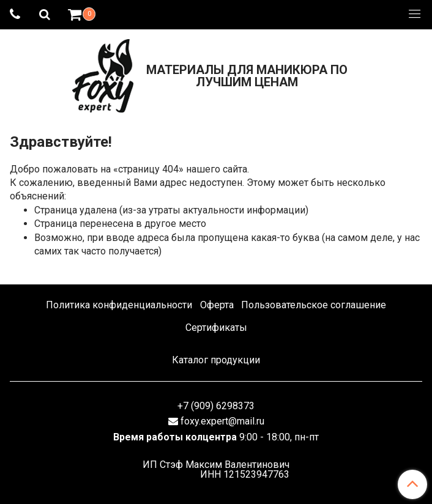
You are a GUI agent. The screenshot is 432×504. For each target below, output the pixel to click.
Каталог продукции (216, 360)
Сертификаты (216, 328)
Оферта (217, 305)
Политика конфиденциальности (119, 305)
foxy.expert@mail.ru (222, 421)
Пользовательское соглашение (314, 305)
